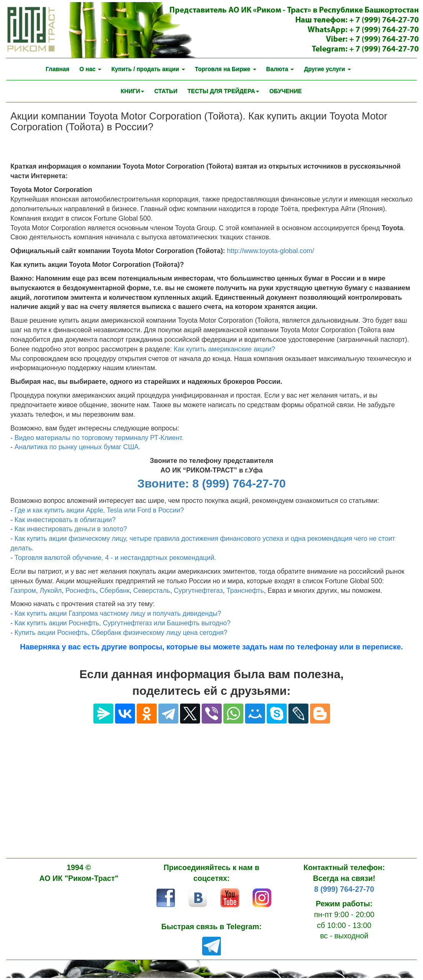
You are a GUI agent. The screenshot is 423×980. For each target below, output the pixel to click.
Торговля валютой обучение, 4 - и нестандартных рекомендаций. (115, 558)
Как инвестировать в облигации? (65, 520)
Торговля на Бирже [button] (226, 69)
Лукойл (51, 591)
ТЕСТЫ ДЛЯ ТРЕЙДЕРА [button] (223, 91)
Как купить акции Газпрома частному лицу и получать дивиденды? (118, 613)
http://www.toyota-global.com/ (271, 251)
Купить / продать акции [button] (148, 69)
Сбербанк (115, 591)
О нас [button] (90, 69)
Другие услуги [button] (327, 69)
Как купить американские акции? (224, 349)
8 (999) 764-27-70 (344, 889)
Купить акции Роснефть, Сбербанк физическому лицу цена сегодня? (121, 633)
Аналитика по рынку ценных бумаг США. (78, 447)
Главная (58, 69)
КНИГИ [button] (133, 91)
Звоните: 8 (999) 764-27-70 (211, 484)
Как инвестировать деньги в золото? (71, 529)
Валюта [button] (280, 69)
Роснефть (81, 591)
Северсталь (152, 591)
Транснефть (245, 591)
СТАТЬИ (166, 91)
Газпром (23, 591)
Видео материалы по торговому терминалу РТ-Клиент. (99, 438)
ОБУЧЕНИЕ (285, 91)
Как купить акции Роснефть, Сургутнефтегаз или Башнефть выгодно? (123, 623)
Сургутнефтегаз (198, 591)
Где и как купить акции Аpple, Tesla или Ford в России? (99, 510)
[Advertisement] (211, 796)
